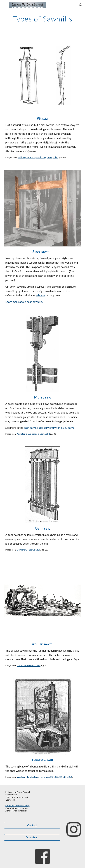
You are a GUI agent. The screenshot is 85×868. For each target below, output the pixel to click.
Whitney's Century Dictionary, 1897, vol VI (38, 157)
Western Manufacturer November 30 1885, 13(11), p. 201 (45, 777)
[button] (4, 5)
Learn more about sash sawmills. (24, 302)
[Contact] (32, 825)
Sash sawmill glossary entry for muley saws (49, 428)
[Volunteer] (32, 837)
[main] (42, 19)
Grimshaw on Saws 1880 (28, 550)
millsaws (40, 295)
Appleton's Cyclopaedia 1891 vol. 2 (33, 434)
